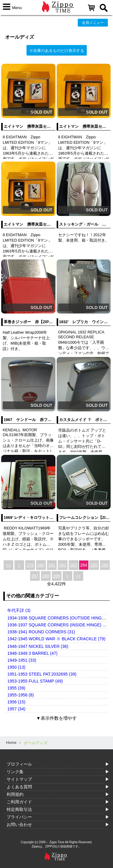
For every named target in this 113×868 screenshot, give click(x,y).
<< (8, 565)
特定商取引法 (19, 809)
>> (78, 576)
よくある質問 (19, 787)
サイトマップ (19, 779)
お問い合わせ (19, 825)
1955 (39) (16, 688)
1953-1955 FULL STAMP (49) (35, 681)
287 (35, 576)
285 (94, 565)
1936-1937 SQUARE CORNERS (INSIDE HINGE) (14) (59, 625)
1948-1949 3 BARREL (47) (32, 653)
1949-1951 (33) (22, 660)
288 (46, 576)
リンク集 (15, 772)
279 (30, 565)
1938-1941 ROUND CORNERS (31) (41, 632)
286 (105, 565)
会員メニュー (93, 23)
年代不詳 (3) (19, 610)
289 (56, 576)
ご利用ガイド (19, 802)
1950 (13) (16, 667)
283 (73, 565)
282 (63, 565)
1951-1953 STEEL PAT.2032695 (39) (42, 674)
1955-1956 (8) (20, 695)
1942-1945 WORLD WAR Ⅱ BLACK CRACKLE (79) (56, 639)
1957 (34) (16, 709)
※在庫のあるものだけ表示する (57, 51)
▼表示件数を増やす (56, 718)
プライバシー (19, 817)
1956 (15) (16, 702)
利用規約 (15, 794)
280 (41, 565)
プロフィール (19, 764)
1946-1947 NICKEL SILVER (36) (38, 646)
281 (52, 565)
